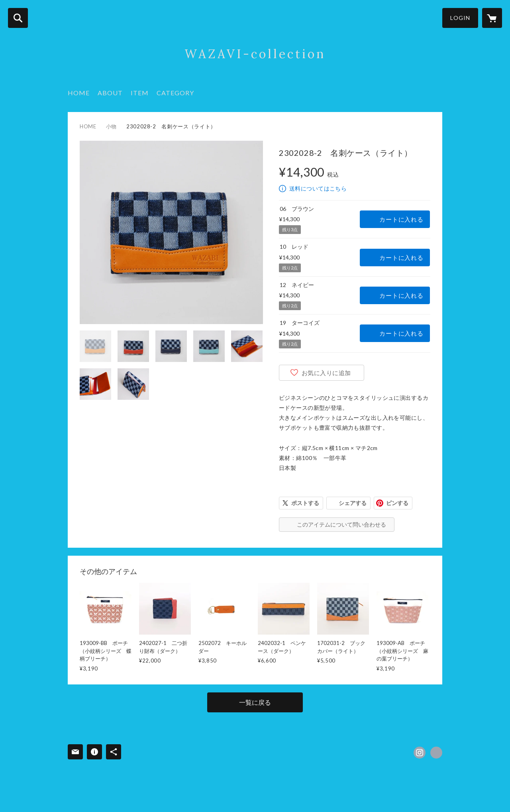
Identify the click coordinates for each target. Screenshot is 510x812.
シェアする (353, 503)
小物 (111, 126)
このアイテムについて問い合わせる (341, 524)
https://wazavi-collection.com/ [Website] (436, 753)
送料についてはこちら (318, 188)
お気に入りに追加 (326, 373)
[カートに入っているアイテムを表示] (492, 18)
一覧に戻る (255, 702)
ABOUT (110, 93)
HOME (79, 93)
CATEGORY (175, 93)
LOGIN (460, 18)
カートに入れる (401, 219)
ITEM (140, 93)
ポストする (305, 503)
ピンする (397, 503)
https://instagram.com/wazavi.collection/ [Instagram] (420, 753)
